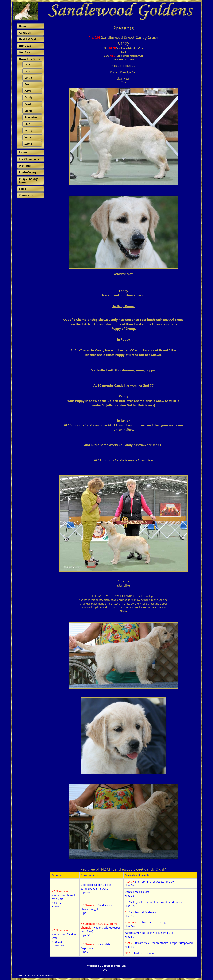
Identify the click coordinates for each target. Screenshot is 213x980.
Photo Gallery (28, 172)
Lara (27, 64)
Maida (28, 111)
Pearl (28, 104)
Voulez (29, 137)
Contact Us (26, 195)
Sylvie (28, 144)
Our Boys (25, 46)
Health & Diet (28, 39)
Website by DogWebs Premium (106, 966)
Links (22, 189)
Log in (106, 970)
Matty (28, 131)
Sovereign (31, 117)
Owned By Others (30, 59)
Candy (28, 97)
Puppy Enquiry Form (28, 181)
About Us (25, 33)
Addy (28, 91)
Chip (27, 124)
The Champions (29, 159)
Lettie (28, 78)
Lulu (27, 71)
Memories (25, 166)
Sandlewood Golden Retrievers (38, 976)
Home (23, 26)
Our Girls (25, 52)
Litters (23, 152)
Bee (27, 84)
